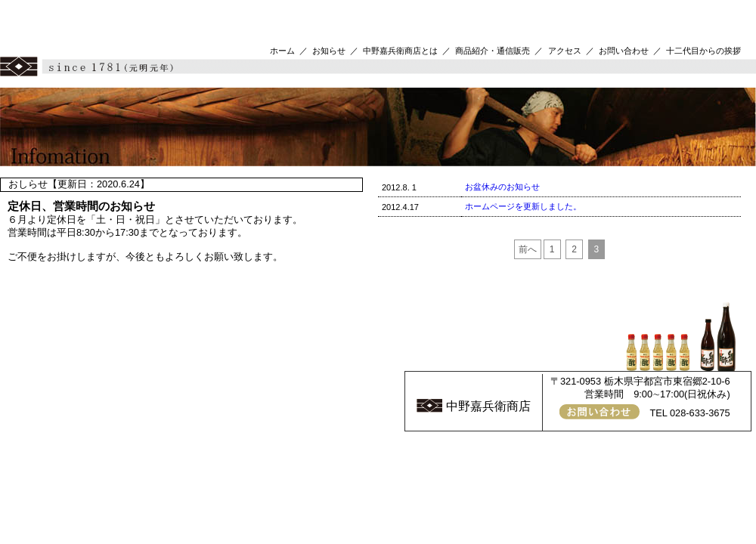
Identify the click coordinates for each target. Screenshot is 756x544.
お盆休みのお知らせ (502, 187)
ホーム (282, 51)
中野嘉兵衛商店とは (400, 51)
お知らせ (329, 51)
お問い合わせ (624, 51)
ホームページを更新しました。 (523, 206)
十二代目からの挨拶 (703, 51)
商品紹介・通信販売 (493, 51)
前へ (528, 249)
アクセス (565, 51)
